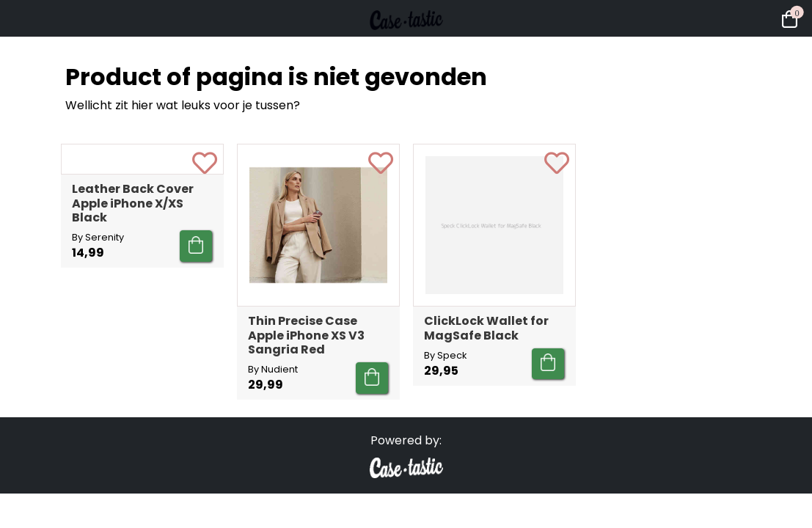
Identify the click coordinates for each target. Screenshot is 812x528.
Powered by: (406, 440)
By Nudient (273, 369)
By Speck (445, 355)
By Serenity (98, 369)
